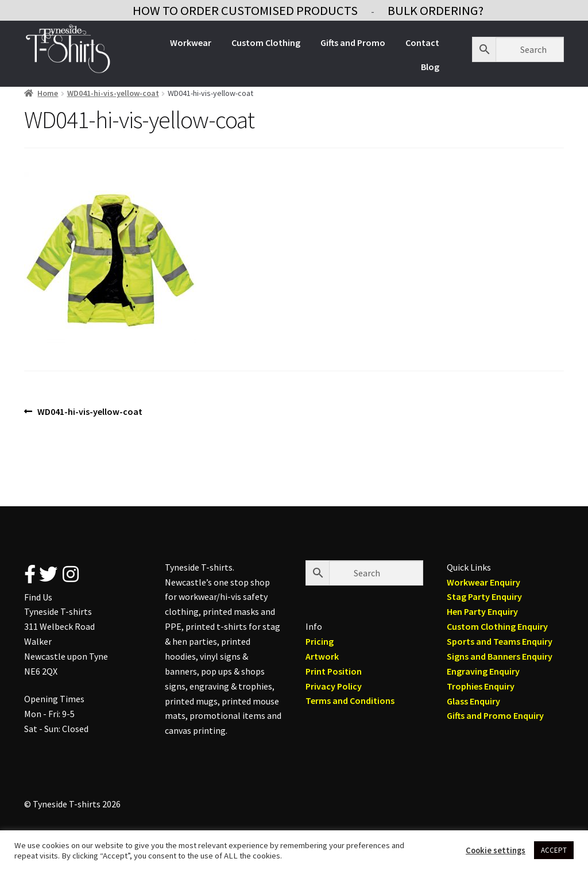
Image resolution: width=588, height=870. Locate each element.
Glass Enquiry (473, 701)
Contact (422, 43)
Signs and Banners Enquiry (500, 656)
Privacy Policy (334, 686)
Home (48, 93)
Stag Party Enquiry (484, 596)
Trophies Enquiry (481, 686)
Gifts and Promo (353, 43)
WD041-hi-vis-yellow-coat (113, 93)
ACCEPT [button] (554, 850)
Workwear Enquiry (483, 582)
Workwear (191, 43)
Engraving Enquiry (483, 671)
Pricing (320, 641)
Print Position (334, 671)
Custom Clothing (266, 43)
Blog (430, 67)
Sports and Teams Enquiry (500, 641)
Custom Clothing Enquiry (497, 626)
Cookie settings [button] (496, 850)
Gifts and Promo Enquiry (495, 715)
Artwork (322, 656)
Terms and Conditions (350, 700)
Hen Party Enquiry (482, 611)
